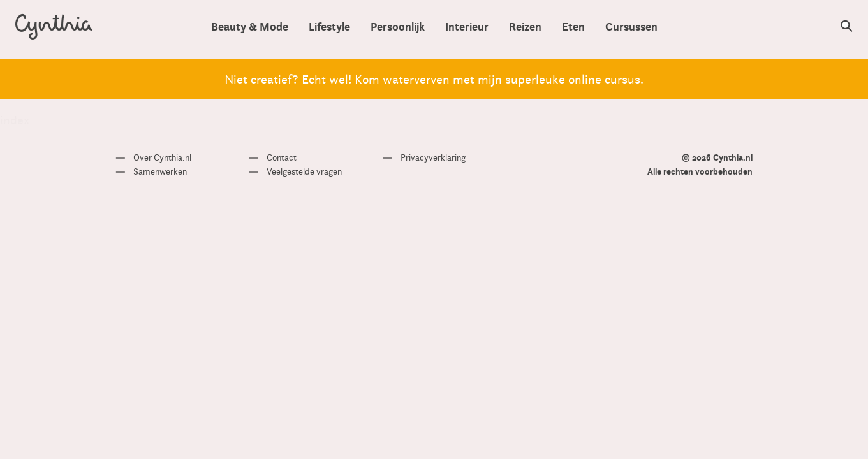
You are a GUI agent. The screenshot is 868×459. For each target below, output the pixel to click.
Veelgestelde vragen (304, 171)
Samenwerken (160, 171)
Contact (282, 157)
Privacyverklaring (433, 157)
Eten (573, 26)
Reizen (525, 26)
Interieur (467, 26)
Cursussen (631, 26)
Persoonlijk (398, 26)
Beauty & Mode (250, 26)
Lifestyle (329, 26)
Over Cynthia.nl (162, 157)
